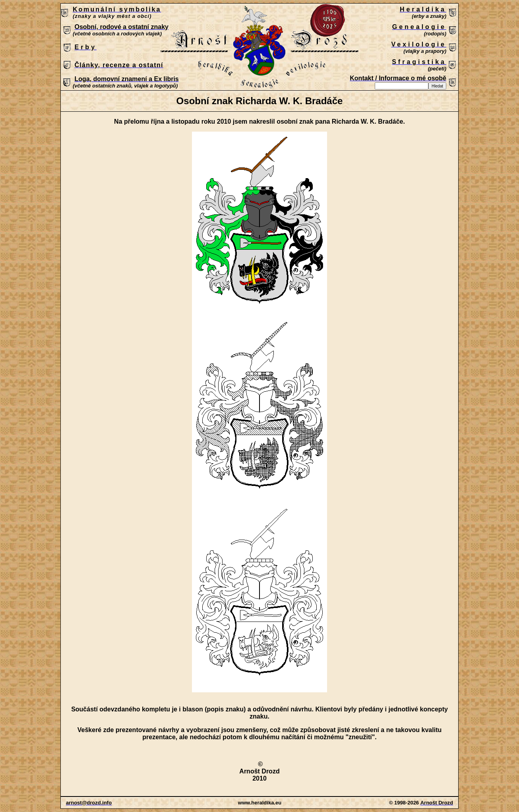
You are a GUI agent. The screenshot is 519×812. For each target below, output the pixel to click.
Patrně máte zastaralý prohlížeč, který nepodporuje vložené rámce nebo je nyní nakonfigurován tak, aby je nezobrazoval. (259, 47)
